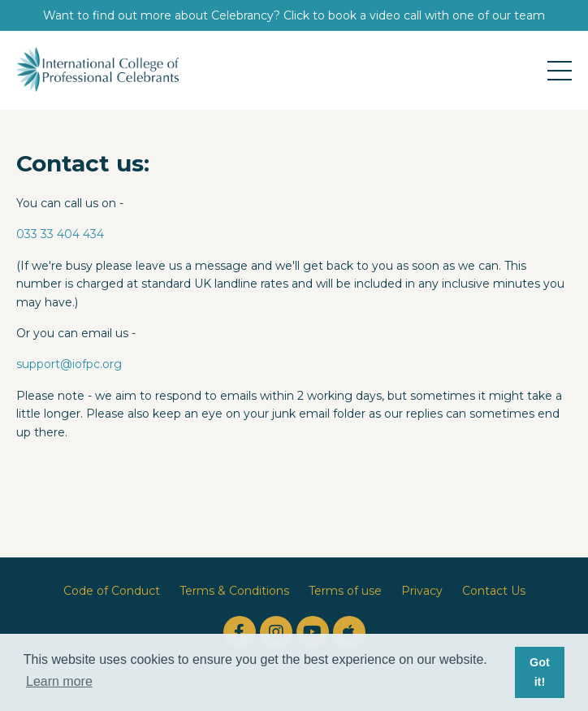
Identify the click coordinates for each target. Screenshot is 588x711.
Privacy (422, 591)
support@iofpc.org (69, 364)
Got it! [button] (540, 672)
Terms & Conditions (234, 591)
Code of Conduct (112, 591)
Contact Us (494, 591)
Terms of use (345, 591)
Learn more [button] (59, 681)
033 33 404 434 (60, 234)
